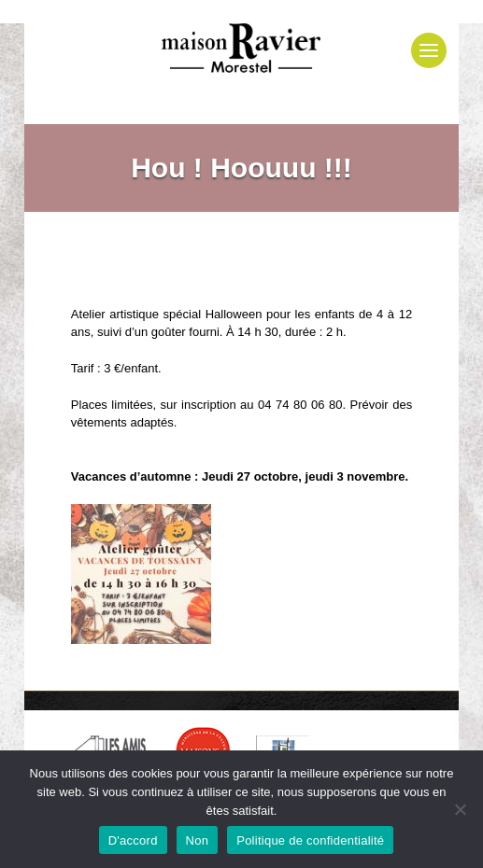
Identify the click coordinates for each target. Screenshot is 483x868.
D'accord (133, 840)
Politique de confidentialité (310, 840)
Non (198, 840)
